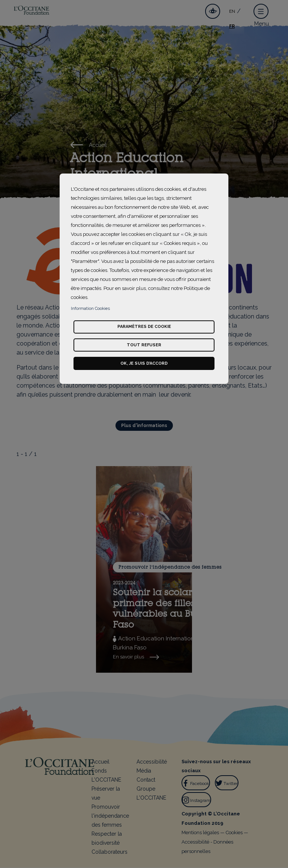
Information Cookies (90, 309)
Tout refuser (144, 345)
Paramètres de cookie (144, 327)
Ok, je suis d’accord (144, 363)
